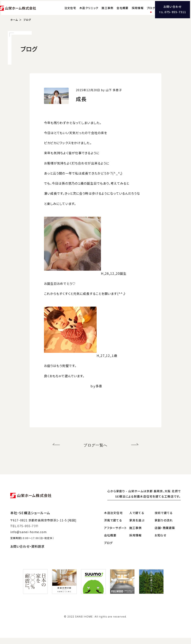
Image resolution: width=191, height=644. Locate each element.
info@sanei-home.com (28, 538)
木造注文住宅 (113, 519)
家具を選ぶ (137, 527)
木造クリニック (81, 11)
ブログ (143, 11)
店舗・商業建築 (165, 534)
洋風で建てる (113, 527)
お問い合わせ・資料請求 (27, 553)
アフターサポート (115, 534)
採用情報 (129, 11)
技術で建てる (164, 519)
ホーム (14, 27)
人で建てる (137, 519)
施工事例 (99, 11)
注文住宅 (62, 11)
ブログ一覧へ (95, 452)
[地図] (72, 526)
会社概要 (114, 11)
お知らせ (160, 542)
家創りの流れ (164, 527)
